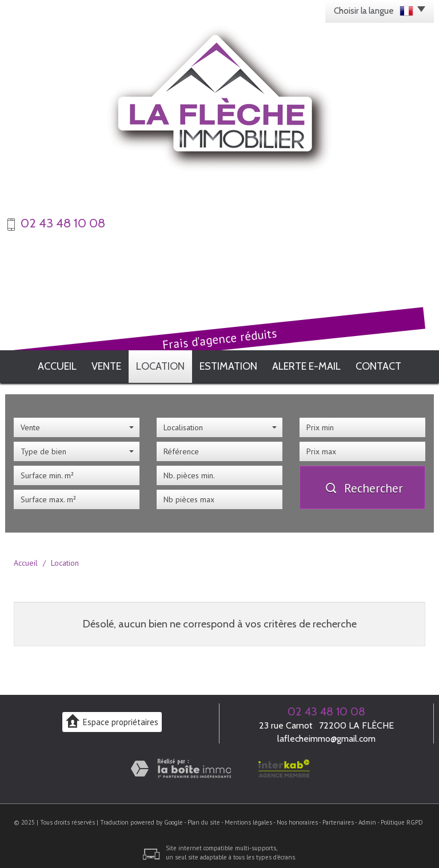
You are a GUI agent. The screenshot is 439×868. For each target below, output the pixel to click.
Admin (367, 819)
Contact (388, 365)
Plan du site (204, 819)
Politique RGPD (402, 819)
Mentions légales (248, 819)
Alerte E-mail (314, 365)
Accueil (48, 365)
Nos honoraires (297, 819)
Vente (105, 365)
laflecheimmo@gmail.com (326, 735)
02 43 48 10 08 (326, 708)
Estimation (236, 365)
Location (165, 365)
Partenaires (338, 819)
